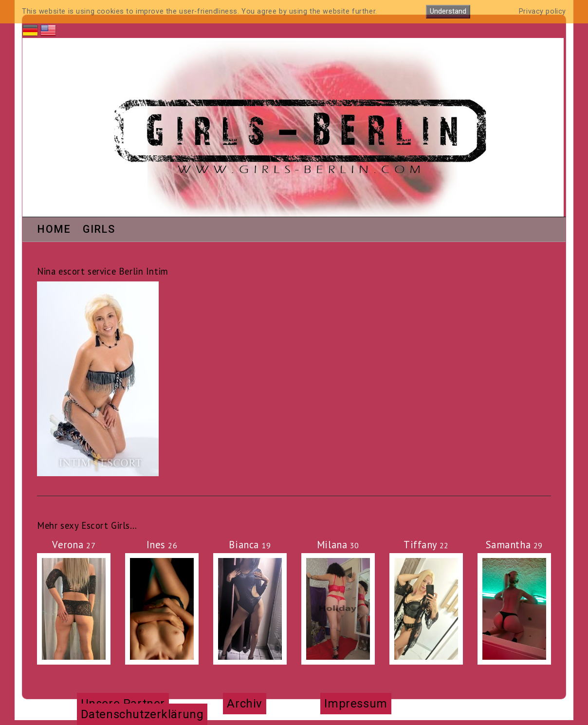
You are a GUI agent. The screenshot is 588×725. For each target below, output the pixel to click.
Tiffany (426, 545)
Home (54, 230)
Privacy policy (542, 11)
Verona (74, 545)
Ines (162, 545)
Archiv (244, 704)
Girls (99, 230)
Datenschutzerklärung (142, 714)
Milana (338, 545)
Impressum (356, 704)
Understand (448, 11)
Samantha (514, 545)
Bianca (250, 545)
